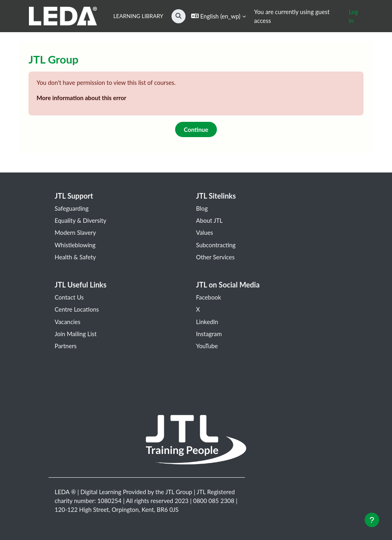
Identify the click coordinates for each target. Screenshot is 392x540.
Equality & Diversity (81, 220)
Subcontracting (216, 245)
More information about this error (81, 98)
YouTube (207, 346)
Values (204, 232)
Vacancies (67, 322)
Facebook (208, 297)
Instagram (209, 334)
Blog (202, 208)
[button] (179, 16)
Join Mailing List (76, 334)
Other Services (215, 257)
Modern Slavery (75, 232)
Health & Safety (75, 257)
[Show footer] (372, 520)
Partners (66, 346)
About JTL (209, 220)
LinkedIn (207, 322)
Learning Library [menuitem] (138, 16)
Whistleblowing (75, 245)
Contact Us (69, 297)
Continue (196, 129)
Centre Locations (77, 309)
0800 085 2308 (214, 501)
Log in (353, 16)
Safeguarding (72, 208)
